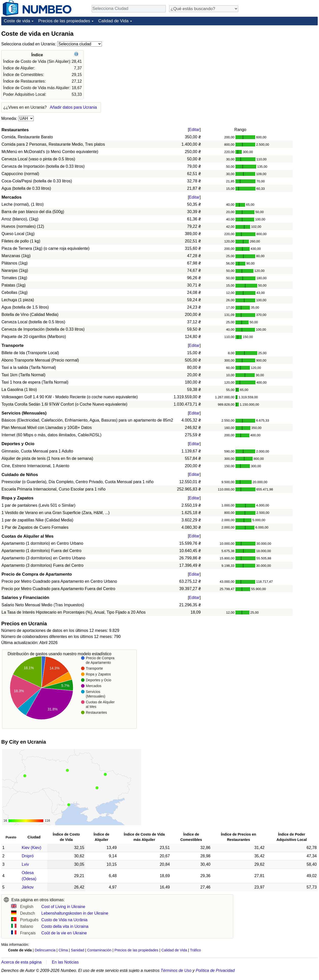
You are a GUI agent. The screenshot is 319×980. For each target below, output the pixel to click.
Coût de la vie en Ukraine (64, 933)
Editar (194, 130)
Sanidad (78, 950)
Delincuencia (45, 950)
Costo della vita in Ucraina (65, 926)
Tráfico (195, 950)
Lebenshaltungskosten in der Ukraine (75, 913)
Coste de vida (17, 21)
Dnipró (28, 856)
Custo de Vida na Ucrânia (64, 920)
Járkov (28, 887)
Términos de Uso (176, 970)
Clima (63, 950)
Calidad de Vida (113, 21)
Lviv (25, 864)
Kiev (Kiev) (32, 848)
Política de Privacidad (215, 970)
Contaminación (99, 950)
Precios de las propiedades (64, 21)
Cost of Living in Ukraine (63, 907)
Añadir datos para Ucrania (73, 107)
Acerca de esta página (21, 962)
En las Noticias (65, 962)
